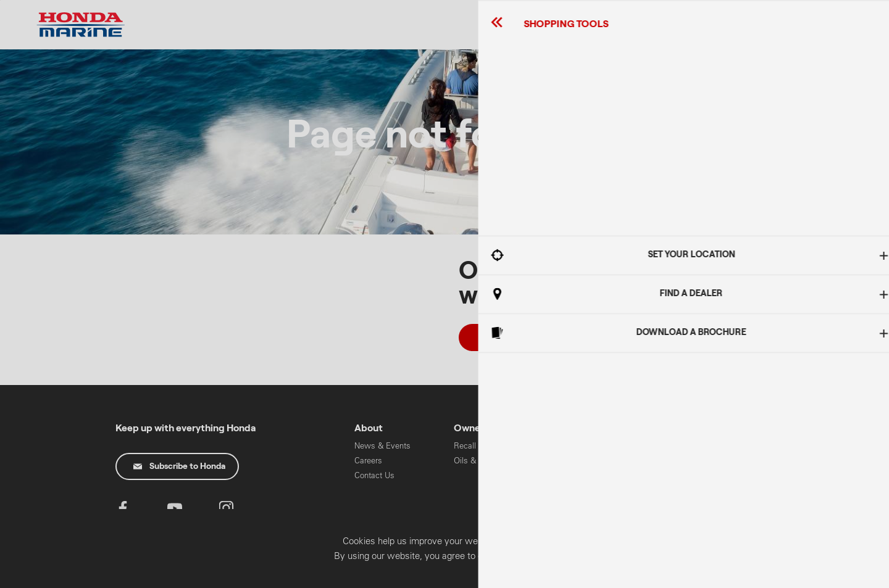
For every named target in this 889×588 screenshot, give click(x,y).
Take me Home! (520, 337)
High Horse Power (586, 446)
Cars (661, 446)
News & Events (382, 446)
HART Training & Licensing (682, 496)
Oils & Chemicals (485, 461)
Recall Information (486, 446)
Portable (568, 475)
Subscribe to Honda (179, 466)
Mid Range (573, 461)
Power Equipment (684, 475)
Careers (368, 461)
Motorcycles (675, 461)
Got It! (762, 312)
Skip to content (0, 0)
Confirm (811, 574)
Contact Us (374, 475)
